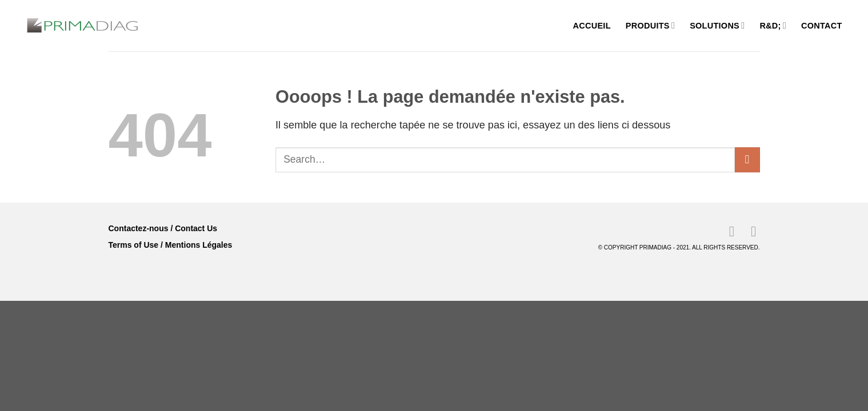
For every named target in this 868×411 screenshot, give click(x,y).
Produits (650, 25)
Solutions (717, 25)
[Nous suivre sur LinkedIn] (727, 231)
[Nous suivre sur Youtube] (749, 231)
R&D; (773, 25)
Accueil (592, 26)
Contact (822, 26)
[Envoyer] (747, 160)
